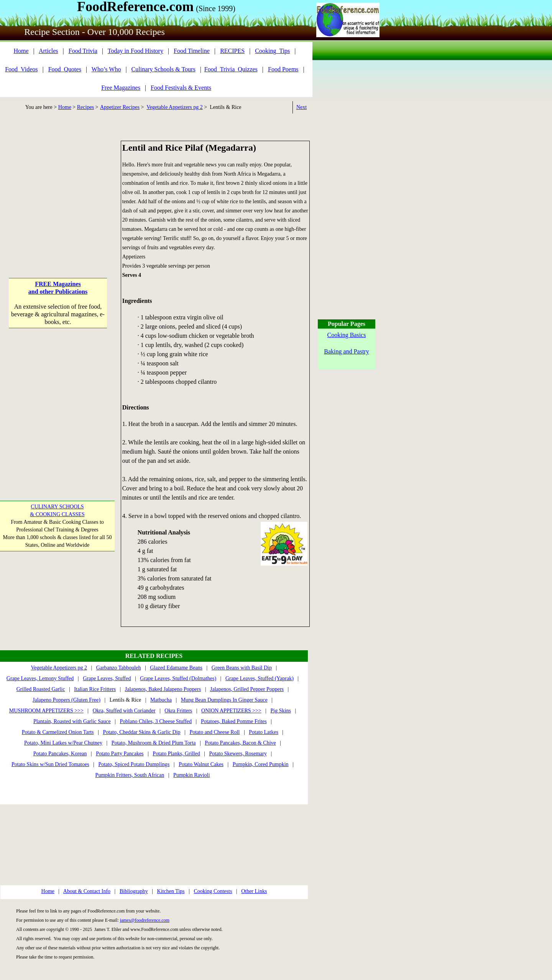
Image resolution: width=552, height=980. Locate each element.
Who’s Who (106, 69)
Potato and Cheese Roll (214, 732)
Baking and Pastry (346, 351)
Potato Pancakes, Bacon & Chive (240, 743)
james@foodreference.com (145, 920)
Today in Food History (136, 51)
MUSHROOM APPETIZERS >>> (46, 711)
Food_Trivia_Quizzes (231, 69)
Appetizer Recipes (120, 107)
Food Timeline (192, 51)
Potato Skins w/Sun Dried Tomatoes (50, 764)
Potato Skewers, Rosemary (238, 754)
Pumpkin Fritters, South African (130, 775)
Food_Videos (21, 69)
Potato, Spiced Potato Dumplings (134, 764)
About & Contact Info (87, 891)
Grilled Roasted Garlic (41, 689)
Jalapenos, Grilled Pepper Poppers (247, 689)
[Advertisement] (58, 189)
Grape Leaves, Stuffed (107, 678)
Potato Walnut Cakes (201, 764)
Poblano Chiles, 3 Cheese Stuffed (156, 721)
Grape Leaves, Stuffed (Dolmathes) (178, 678)
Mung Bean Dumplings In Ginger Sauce (224, 700)
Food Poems (283, 69)
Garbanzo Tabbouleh (119, 668)
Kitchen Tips (171, 891)
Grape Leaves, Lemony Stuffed (40, 678)
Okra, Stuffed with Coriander (124, 711)
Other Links (254, 891)
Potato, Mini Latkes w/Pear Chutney (63, 743)
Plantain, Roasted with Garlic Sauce (72, 721)
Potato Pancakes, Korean (60, 754)
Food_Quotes (65, 69)
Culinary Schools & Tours (163, 69)
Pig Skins (281, 711)
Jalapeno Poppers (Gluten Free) (67, 700)
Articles (48, 51)
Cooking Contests (213, 891)
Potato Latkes (264, 732)
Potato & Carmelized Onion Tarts (58, 732)
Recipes (85, 107)
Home (21, 51)
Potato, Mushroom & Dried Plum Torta (154, 743)
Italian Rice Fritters (95, 689)
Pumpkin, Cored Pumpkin (261, 764)
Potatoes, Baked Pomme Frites (234, 721)
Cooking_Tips (272, 51)
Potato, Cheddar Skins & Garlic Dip (141, 732)
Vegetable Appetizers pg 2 (175, 107)
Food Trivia (83, 51)
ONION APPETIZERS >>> (231, 711)
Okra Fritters (178, 711)
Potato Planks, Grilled (176, 754)
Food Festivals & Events (181, 88)
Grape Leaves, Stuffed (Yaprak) (260, 678)
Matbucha (161, 700)
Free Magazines (121, 88)
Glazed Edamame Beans (176, 668)
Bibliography (134, 891)
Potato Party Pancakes (120, 754)
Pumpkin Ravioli (191, 775)
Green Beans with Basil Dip (242, 668)
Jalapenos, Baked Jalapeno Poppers (163, 689)
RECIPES (232, 51)
